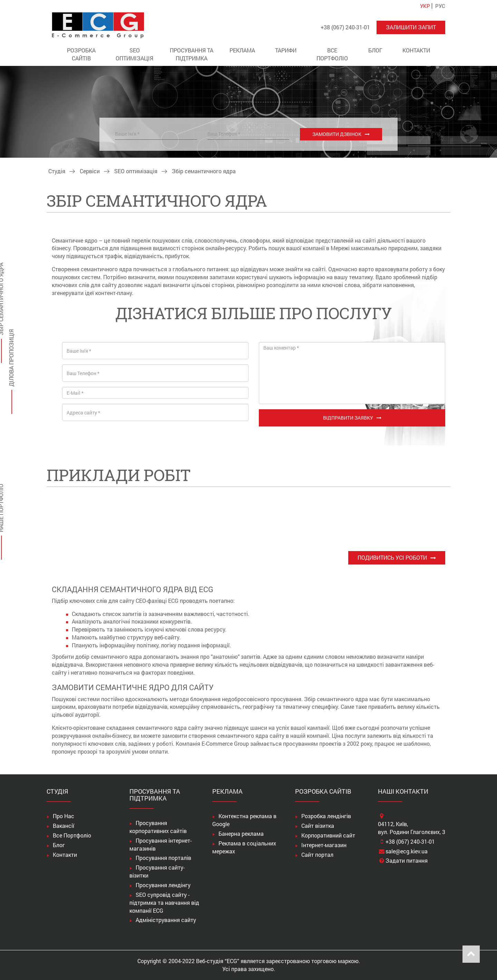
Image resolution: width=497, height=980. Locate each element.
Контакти (416, 50)
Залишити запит (411, 27)
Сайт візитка (318, 826)
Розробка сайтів (81, 54)
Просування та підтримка (192, 54)
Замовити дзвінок (337, 134)
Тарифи (286, 50)
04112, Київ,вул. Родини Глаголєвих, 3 (412, 828)
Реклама (242, 50)
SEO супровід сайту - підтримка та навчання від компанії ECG (164, 903)
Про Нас (64, 816)
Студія (57, 171)
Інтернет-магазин (324, 845)
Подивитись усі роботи (392, 557)
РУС (440, 6)
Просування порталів (163, 858)
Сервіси (90, 171)
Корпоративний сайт (328, 835)
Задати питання (407, 860)
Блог (375, 50)
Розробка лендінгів (326, 816)
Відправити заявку (348, 418)
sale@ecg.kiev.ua (407, 851)
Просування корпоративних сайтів (158, 827)
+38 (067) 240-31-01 (410, 841)
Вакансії (64, 826)
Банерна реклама (241, 834)
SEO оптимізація (134, 54)
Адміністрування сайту (166, 920)
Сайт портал (317, 855)
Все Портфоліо (332, 54)
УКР (425, 6)
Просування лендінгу (163, 885)
